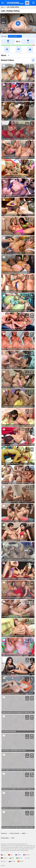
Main (2, 7)
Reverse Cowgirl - (15, 36)
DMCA (24, 833)
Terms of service (14, 833)
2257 (13, 838)
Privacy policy (5, 838)
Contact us (4, 833)
